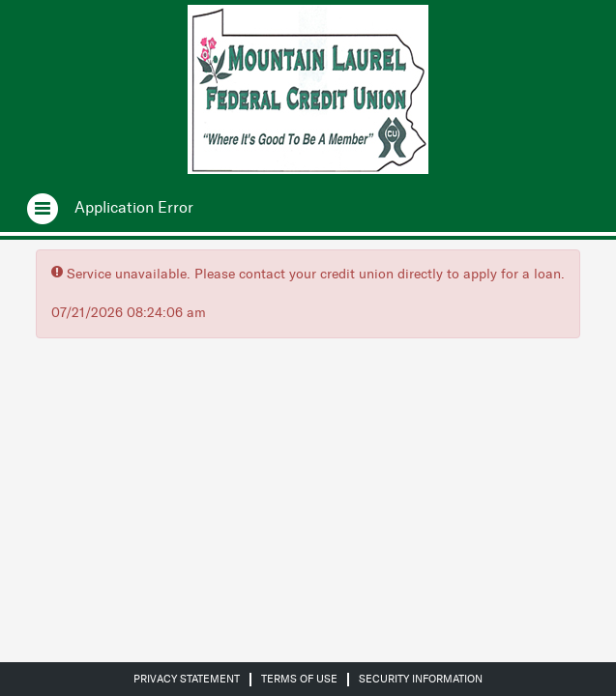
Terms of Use (299, 679)
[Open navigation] (30, 208)
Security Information (421, 679)
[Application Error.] (134, 208)
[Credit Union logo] (308, 89)
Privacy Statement (187, 679)
